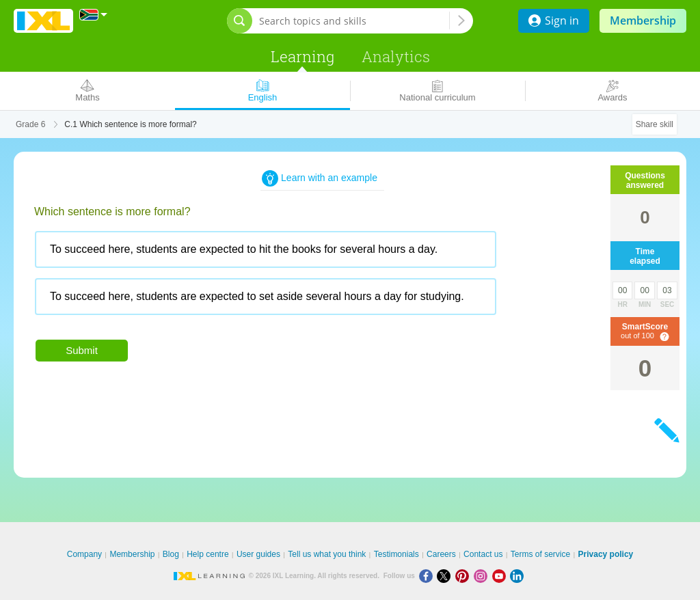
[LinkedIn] (518, 576)
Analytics (396, 56)
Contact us (483, 554)
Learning (302, 56)
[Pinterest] (465, 576)
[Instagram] (483, 576)
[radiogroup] (294, 278)
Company (84, 554)
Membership (643, 21)
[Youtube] (501, 576)
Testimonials (396, 554)
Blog (171, 554)
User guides (258, 554)
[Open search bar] (240, 21)
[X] (446, 576)
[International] (94, 15)
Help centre (207, 554)
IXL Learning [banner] (43, 21)
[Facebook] (428, 576)
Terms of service (540, 554)
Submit (82, 350)
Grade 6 (30, 124)
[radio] (266, 249)
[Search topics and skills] (354, 21)
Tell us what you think (327, 554)
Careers (441, 554)
